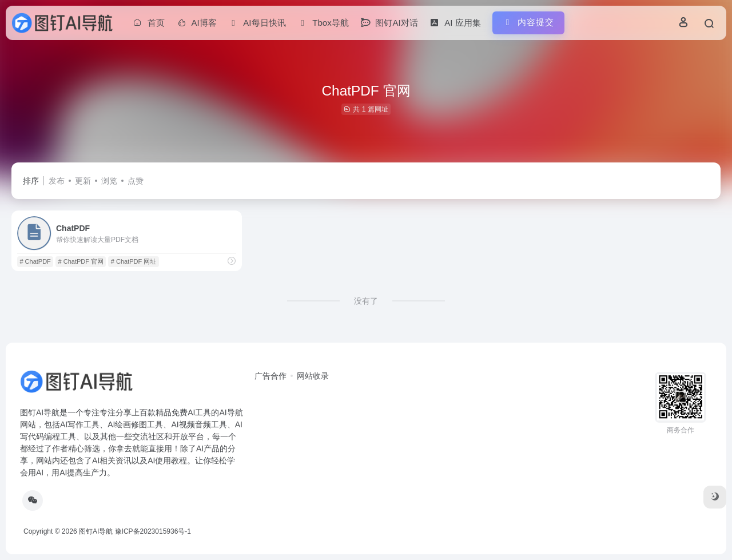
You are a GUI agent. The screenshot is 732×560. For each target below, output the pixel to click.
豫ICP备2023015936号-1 (153, 531)
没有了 (366, 301)
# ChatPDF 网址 (134, 261)
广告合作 (270, 376)
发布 (57, 181)
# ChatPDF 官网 (81, 261)
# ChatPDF (35, 261)
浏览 (109, 181)
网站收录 (313, 376)
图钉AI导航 (96, 531)
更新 (83, 181)
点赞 (136, 181)
